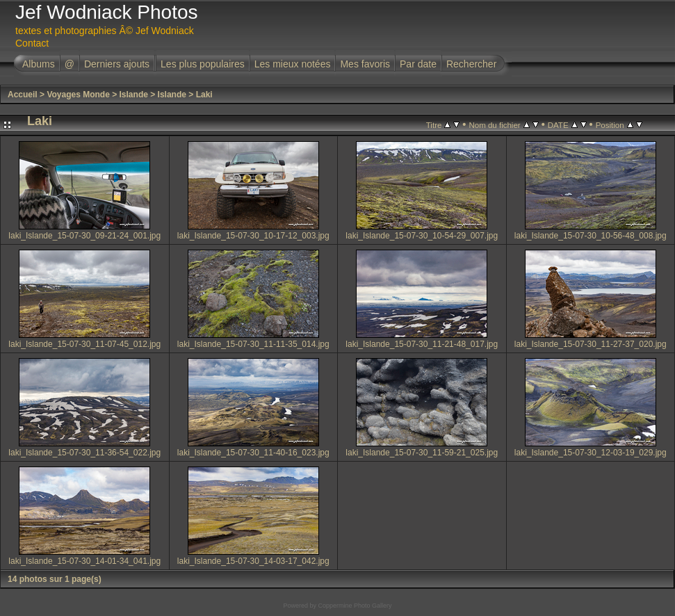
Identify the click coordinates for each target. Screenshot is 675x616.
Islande (134, 95)
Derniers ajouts (117, 64)
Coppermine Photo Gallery (355, 606)
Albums (39, 64)
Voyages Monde (78, 95)
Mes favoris (365, 64)
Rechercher (471, 64)
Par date (418, 64)
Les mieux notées (293, 64)
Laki (204, 95)
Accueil (23, 95)
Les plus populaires (203, 64)
